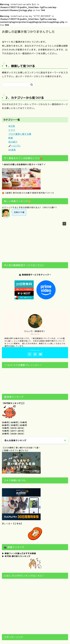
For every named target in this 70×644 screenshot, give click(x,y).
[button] (64, 224)
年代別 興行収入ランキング (18, 556)
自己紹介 (13, 142)
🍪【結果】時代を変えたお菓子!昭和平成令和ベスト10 (28, 193)
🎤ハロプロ (14, 146)
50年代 (5, 422)
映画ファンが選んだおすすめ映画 (20, 553)
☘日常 (12, 126)
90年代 (14, 425)
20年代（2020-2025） (14, 434)
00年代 (23, 425)
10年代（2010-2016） (14, 428)
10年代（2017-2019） (14, 431)
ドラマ (12, 130)
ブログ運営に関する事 (20, 134)
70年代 (23, 422)
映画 (11, 138)
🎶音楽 (12, 150)
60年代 (14, 422)
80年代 (5, 425)
